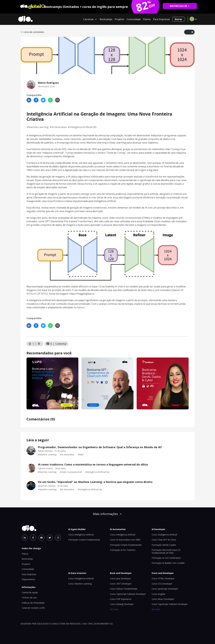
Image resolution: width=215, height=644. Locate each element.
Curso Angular (158, 594)
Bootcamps (106, 19)
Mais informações (108, 514)
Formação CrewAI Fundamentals (84, 540)
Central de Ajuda (30, 592)
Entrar (178, 19)
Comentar (61, 344)
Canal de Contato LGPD (33, 608)
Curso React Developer (163, 599)
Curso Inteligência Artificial (81, 535)
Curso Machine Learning (80, 584)
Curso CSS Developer (162, 584)
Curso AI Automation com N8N (125, 540)
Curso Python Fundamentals (124, 589)
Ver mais (114, 609)
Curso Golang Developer (122, 604)
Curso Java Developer (120, 578)
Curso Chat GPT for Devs (164, 540)
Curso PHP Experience (121, 599)
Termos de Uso (29, 598)
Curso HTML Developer (163, 578)
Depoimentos (28, 579)
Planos (147, 19)
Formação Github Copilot (164, 545)
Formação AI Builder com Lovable (168, 563)
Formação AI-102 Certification (166, 558)
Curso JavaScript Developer (165, 589)
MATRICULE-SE (180, 6)
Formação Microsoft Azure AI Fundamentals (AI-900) (166, 551)
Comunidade (134, 19)
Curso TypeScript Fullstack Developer (128, 594)
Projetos (119, 19)
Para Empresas (161, 19)
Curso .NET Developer (121, 584)
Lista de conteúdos (32, 32)
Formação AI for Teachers (123, 550)
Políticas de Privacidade (33, 603)
